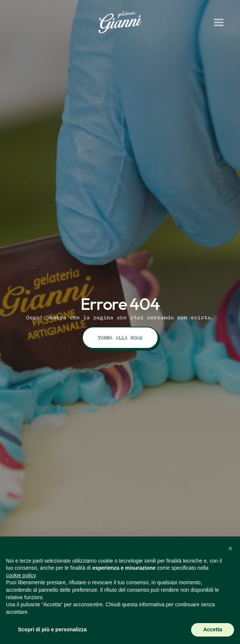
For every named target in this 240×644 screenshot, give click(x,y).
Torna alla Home (120, 338)
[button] (230, 548)
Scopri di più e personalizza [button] (52, 629)
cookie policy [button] (21, 575)
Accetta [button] (213, 629)
